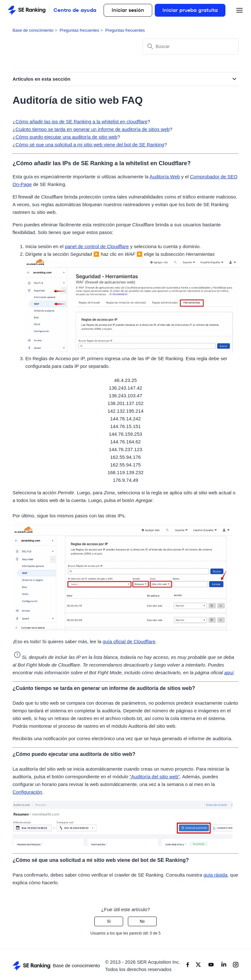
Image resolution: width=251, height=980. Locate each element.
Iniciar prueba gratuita (190, 10)
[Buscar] (191, 46)
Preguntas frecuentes (79, 30)
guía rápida (215, 875)
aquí (229, 672)
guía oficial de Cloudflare (129, 641)
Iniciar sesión (128, 10)
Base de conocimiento (33, 30)
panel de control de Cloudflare (97, 246)
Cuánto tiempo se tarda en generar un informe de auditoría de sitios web (92, 129)
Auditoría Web (165, 177)
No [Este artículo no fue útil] (142, 921)
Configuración (27, 792)
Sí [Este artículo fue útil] (109, 921)
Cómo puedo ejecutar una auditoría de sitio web (66, 137)
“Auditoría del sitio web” (155, 777)
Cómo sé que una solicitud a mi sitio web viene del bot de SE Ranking (90, 145)
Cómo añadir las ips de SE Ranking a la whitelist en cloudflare (81, 121)
